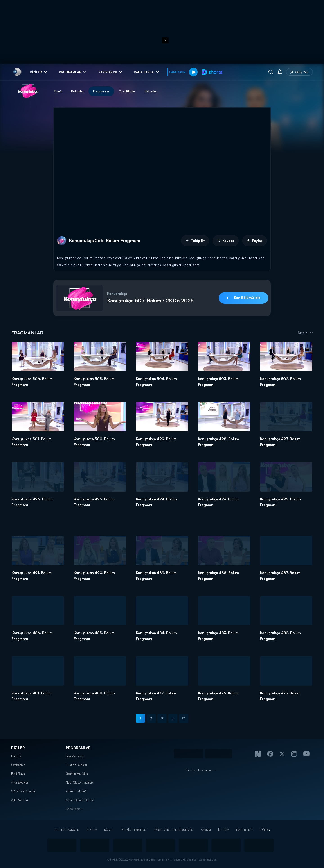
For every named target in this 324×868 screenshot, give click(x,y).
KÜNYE (109, 830)
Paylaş (255, 241)
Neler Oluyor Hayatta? (80, 782)
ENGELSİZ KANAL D (66, 830)
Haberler (151, 91)
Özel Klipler (127, 91)
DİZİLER (18, 748)
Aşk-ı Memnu (20, 800)
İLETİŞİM (224, 830)
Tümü (58, 91)
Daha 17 (16, 756)
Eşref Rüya (18, 774)
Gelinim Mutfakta (77, 774)
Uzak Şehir (18, 765)
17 (183, 718)
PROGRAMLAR (78, 748)
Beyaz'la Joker (75, 756)
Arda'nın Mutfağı (76, 791)
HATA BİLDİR (244, 830)
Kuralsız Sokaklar (76, 765)
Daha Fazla (73, 809)
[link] (17, 72)
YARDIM (206, 830)
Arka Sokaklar (20, 782)
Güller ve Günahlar (24, 791)
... (173, 718)
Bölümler (77, 91)
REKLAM (92, 830)
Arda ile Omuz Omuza (80, 800)
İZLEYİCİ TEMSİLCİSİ (134, 830)
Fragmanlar (101, 91)
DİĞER (264, 830)
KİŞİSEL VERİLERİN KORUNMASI (174, 830)
